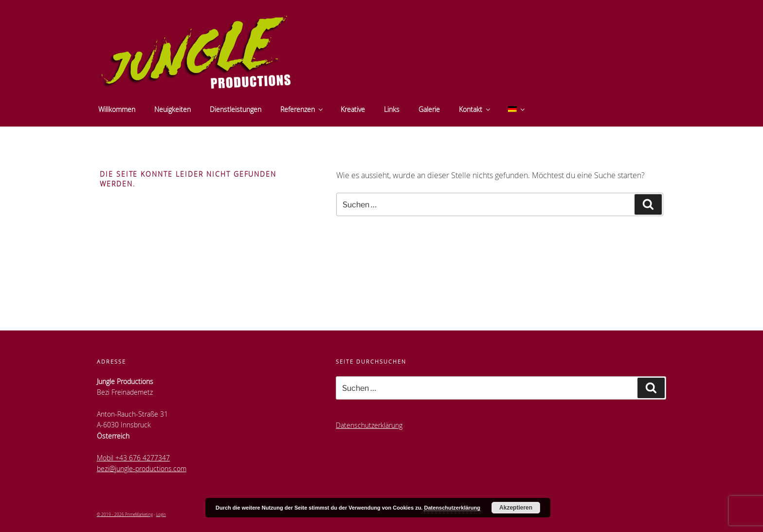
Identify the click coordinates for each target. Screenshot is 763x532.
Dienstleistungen (236, 109)
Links (392, 109)
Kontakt (475, 109)
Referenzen (302, 109)
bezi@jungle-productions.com (142, 468)
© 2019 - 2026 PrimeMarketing (125, 514)
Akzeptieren (516, 508)
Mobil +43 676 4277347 (133, 458)
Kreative (353, 109)
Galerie (429, 109)
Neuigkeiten (173, 109)
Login (161, 514)
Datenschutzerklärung (369, 425)
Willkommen (117, 109)
